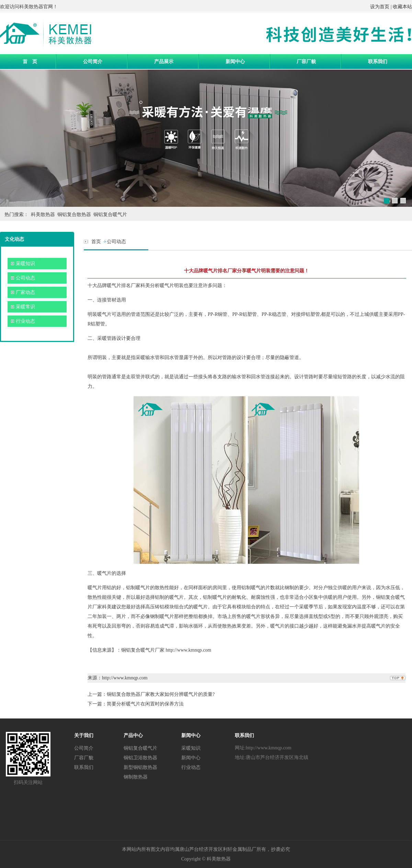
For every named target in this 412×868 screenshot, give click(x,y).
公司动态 (25, 278)
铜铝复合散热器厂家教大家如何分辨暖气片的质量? (161, 694)
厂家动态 (25, 292)
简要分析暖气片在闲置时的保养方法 (145, 704)
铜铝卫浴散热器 (140, 758)
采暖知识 (25, 264)
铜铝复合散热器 (74, 215)
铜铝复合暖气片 (110, 215)
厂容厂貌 (306, 61)
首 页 (30, 61)
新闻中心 (235, 61)
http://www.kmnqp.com (188, 650)
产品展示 (164, 61)
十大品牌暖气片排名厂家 (114, 286)
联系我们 (378, 61)
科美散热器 (31, 7)
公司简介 (93, 61)
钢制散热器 (136, 777)
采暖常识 (25, 307)
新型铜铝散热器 (140, 767)
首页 (96, 242)
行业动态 (25, 321)
